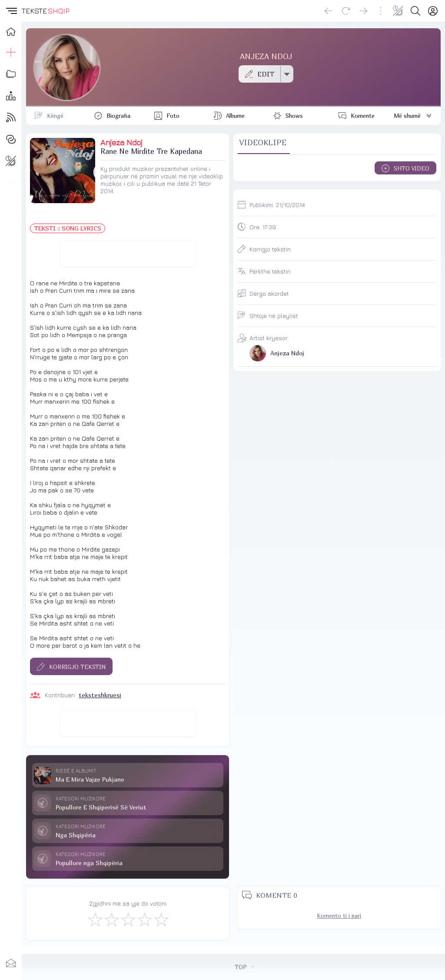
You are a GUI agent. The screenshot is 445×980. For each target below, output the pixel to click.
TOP (244, 967)
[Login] (433, 11)
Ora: (263, 227)
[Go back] (329, 11)
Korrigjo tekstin (270, 249)
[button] (11, 11)
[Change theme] (398, 11)
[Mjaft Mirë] (144, 919)
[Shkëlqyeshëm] (161, 919)
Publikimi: (277, 205)
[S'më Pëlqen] (95, 919)
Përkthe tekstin (270, 271)
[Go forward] (363, 11)
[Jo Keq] (111, 919)
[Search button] (415, 11)
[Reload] (346, 11)
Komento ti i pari (339, 916)
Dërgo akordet (269, 293)
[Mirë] (128, 919)
